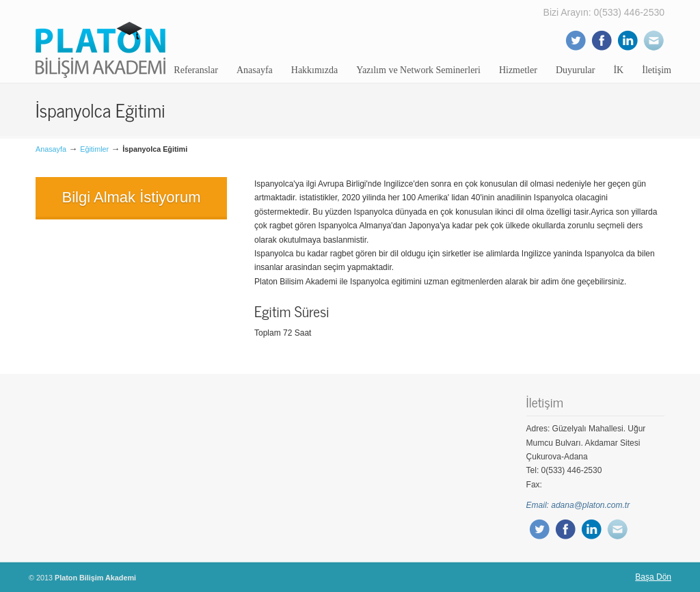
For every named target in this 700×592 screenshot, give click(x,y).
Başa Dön (653, 577)
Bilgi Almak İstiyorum (132, 197)
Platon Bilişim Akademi (100, 41)
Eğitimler (94, 149)
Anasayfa (51, 149)
